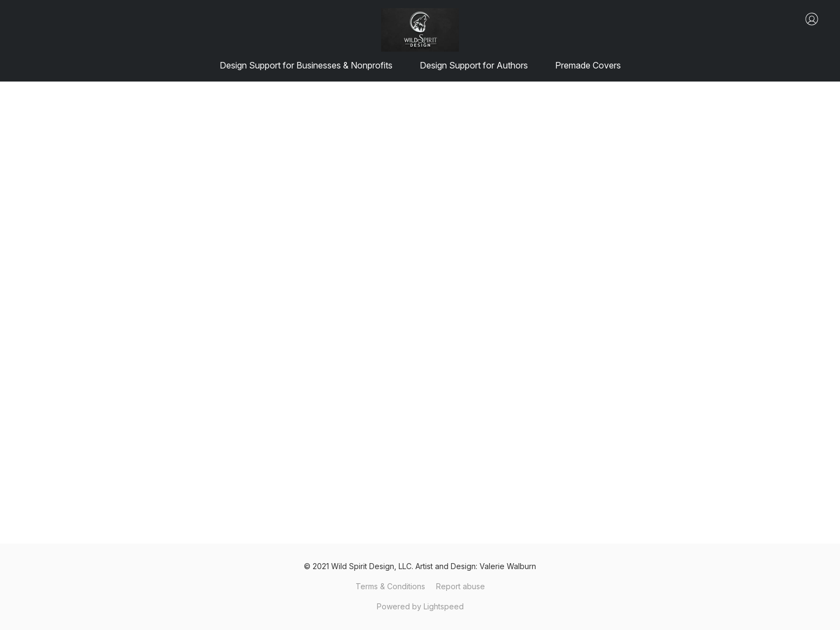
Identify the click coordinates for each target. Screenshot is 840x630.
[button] (420, 30)
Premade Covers (588, 65)
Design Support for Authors (474, 65)
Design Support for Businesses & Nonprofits (306, 65)
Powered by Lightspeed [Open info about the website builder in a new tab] (420, 606)
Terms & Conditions (390, 586)
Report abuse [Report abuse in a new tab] (461, 586)
